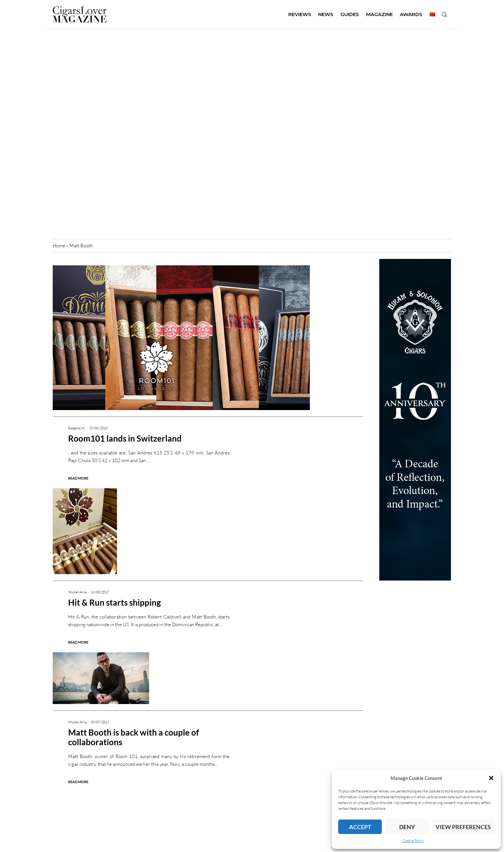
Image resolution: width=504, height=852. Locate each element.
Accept (360, 827)
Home (59, 246)
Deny (407, 827)
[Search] (444, 14)
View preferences (463, 827)
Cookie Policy (413, 841)
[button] (491, 778)
